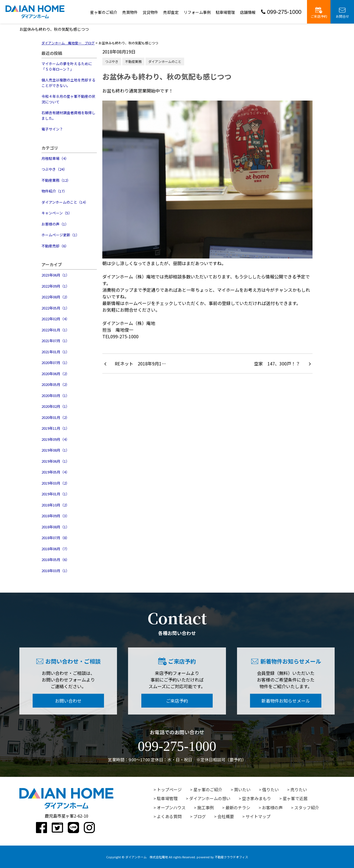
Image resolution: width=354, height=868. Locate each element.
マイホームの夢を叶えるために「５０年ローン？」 (67, 66)
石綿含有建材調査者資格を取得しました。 (68, 115)
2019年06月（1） (55, 461)
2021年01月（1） (55, 352)
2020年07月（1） (55, 363)
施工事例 (205, 807)
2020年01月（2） (55, 417)
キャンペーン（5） (57, 213)
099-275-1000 (281, 12)
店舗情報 (248, 12)
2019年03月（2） (55, 483)
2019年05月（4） (55, 472)
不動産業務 (133, 61)
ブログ (200, 816)
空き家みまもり (257, 798)
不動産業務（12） (56, 180)
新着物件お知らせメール (286, 701)
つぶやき (112, 61)
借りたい (270, 789)
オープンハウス (171, 807)
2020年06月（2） (55, 374)
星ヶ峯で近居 (295, 798)
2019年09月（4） (55, 439)
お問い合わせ (68, 701)
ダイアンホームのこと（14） (65, 202)
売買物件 (130, 12)
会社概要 (226, 816)
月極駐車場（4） (55, 158)
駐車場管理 (225, 12)
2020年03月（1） (55, 395)
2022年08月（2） (55, 297)
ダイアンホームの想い (210, 798)
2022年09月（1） (55, 286)
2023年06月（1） (55, 275)
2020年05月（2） (55, 384)
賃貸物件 (150, 12)
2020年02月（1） (55, 406)
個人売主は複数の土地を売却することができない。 (68, 83)
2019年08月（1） (55, 450)
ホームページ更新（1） (60, 235)
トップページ (169, 789)
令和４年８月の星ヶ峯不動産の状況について (68, 99)
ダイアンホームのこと (165, 61)
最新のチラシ (238, 807)
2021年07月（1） (55, 341)
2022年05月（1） (55, 308)
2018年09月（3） (55, 516)
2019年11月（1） (55, 428)
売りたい (299, 789)
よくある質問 (169, 816)
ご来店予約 (319, 13)
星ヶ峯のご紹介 (104, 12)
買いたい (242, 789)
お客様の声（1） (55, 224)
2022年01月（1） (55, 330)
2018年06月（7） (55, 549)
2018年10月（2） (55, 505)
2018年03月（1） (55, 571)
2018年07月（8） (55, 538)
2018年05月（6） (55, 560)
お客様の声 (272, 807)
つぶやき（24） (54, 169)
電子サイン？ (52, 129)
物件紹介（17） (54, 191)
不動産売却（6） (55, 246)
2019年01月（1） (55, 494)
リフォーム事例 (197, 12)
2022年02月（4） (55, 319)
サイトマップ (258, 816)
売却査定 (171, 12)
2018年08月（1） (55, 527)
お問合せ (342, 13)
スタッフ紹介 (307, 807)
